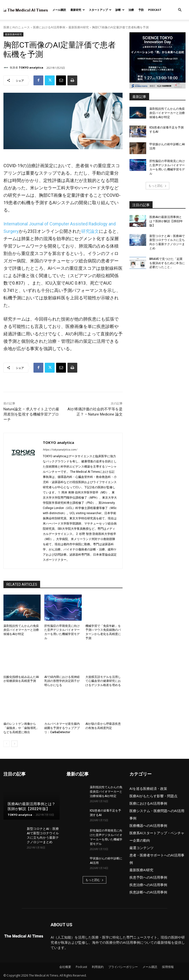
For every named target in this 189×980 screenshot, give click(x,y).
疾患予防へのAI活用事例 (148, 877)
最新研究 (78, 10)
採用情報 (168, 967)
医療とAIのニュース (17, 27)
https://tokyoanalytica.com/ (60, 450)
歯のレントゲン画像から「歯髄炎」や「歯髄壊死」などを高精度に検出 (21, 728)
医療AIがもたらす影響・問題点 (153, 796)
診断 (120, 10)
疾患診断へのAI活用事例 (148, 892)
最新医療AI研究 (79, 27)
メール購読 (59, 10)
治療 (131, 10)
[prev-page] (7, 744)
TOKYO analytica (31, 67)
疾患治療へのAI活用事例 (148, 885)
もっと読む (157, 186)
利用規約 (98, 967)
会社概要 (65, 967)
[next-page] (14, 744)
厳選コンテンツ (142, 848)
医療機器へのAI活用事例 (148, 826)
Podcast (155, 10)
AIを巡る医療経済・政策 (148, 789)
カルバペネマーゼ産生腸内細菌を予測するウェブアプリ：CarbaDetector (62, 728)
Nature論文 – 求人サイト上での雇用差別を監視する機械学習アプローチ (31, 414)
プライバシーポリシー (123, 967)
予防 (141, 10)
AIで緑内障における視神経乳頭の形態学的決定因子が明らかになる (62, 681)
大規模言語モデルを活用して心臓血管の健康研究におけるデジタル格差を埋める (103, 681)
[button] (180, 10)
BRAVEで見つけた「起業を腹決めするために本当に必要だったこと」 (167, 263)
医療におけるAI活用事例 (49, 27)
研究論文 (90, 231)
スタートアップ (100, 10)
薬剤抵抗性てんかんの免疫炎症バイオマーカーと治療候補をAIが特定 (21, 630)
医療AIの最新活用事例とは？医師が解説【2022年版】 (166, 221)
